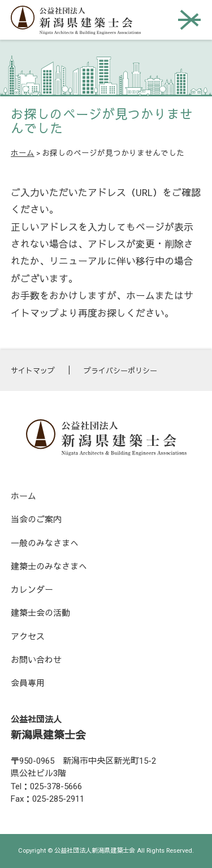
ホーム (23, 153)
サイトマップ (33, 371)
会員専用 (28, 683)
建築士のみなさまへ (49, 567)
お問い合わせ (36, 660)
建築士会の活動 (40, 613)
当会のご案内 (36, 520)
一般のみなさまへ (45, 543)
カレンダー (32, 590)
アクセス (28, 637)
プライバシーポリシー (120, 371)
